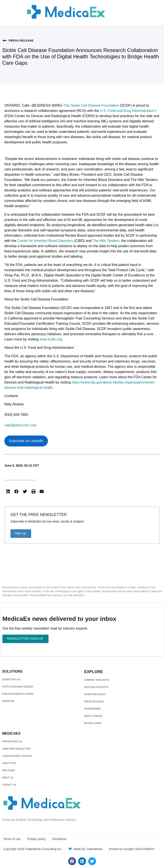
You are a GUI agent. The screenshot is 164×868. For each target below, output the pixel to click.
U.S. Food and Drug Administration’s (128, 111)
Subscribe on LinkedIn (26, 441)
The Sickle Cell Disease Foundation (91, 105)
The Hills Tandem (106, 241)
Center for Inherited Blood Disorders (45, 241)
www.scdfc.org (51, 339)
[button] (8, 492)
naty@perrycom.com (20, 425)
